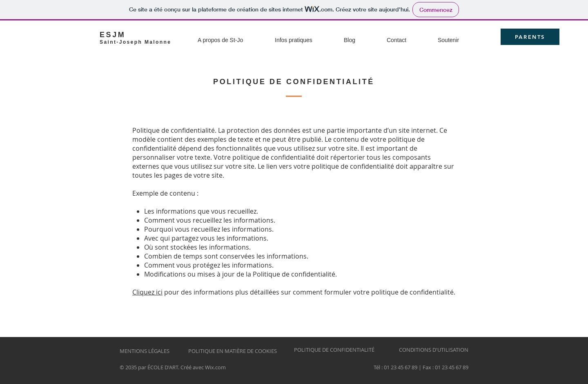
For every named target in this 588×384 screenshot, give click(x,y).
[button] (233, 37)
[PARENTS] (530, 37)
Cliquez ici (147, 292)
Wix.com (215, 367)
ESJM (112, 35)
